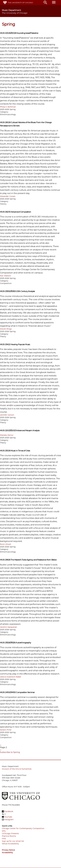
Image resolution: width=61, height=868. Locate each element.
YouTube (8, 817)
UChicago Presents (10, 833)
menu (54, 2)
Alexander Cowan (8, 196)
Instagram (9, 820)
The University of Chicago (20, 3)
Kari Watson (5, 276)
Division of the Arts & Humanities (17, 769)
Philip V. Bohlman (8, 107)
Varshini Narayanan (8, 627)
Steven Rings (6, 329)
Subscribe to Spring (10, 752)
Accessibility (7, 853)
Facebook (9, 811)
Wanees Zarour (7, 435)
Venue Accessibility (10, 844)
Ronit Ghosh (6, 544)
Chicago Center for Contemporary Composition (23, 828)
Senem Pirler (6, 730)
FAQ (4, 839)
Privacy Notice (8, 850)
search (45, 3)
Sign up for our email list (13, 841)
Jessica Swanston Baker (11, 677)
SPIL (4, 831)
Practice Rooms (9, 836)
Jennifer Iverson (7, 415)
